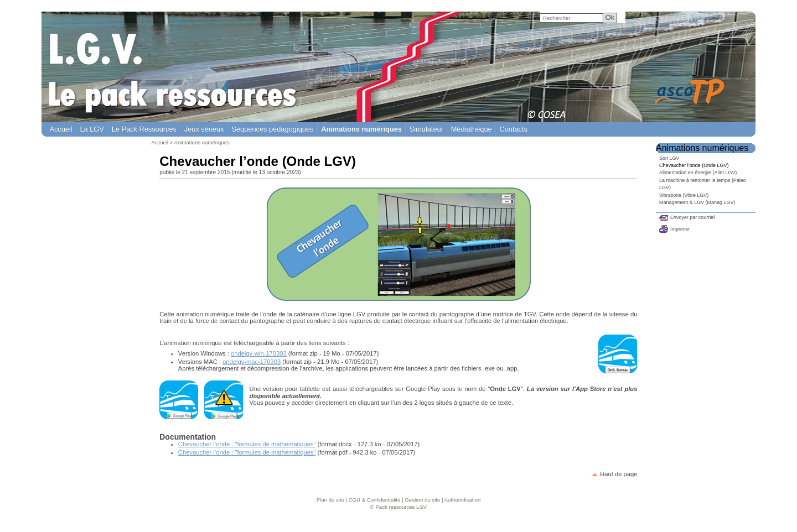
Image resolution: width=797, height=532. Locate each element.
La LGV (92, 129)
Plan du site (330, 500)
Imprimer (680, 229)
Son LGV (669, 158)
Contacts (513, 129)
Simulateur (426, 129)
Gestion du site (422, 500)
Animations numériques (202, 142)
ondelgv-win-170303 (259, 353)
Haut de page (619, 474)
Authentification (463, 500)
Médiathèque (472, 129)
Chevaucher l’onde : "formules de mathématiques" (247, 444)
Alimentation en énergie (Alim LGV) (698, 173)
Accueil (61, 129)
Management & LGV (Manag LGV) (697, 202)
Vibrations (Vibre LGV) (684, 195)
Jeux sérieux (204, 129)
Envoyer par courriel (692, 217)
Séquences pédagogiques (272, 129)
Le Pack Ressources (144, 129)
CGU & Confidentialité (375, 500)
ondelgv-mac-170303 (252, 362)
